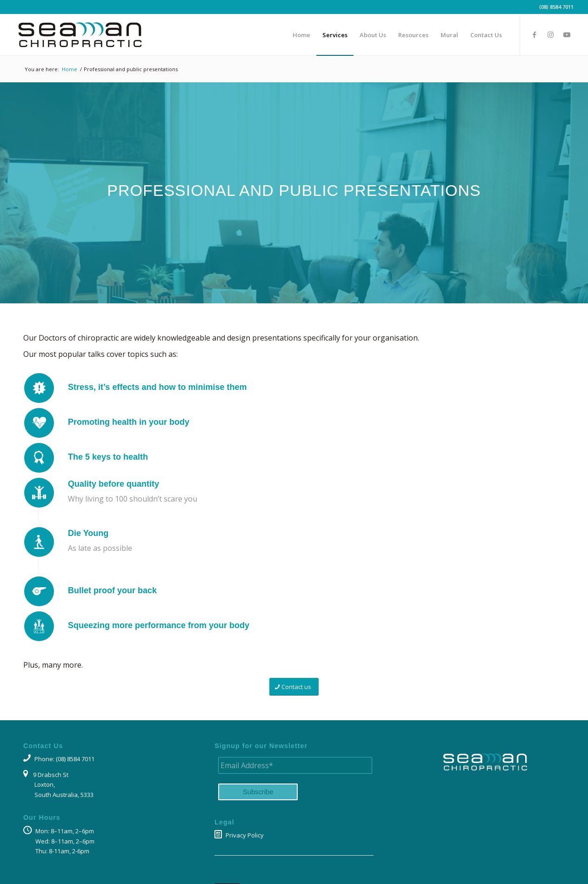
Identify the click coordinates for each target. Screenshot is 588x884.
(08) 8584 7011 (556, 7)
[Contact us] (294, 687)
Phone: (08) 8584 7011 (59, 759)
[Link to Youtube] (567, 34)
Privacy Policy (239, 835)
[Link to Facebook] (535, 34)
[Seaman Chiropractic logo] (80, 35)
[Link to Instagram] (551, 34)
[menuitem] (301, 35)
